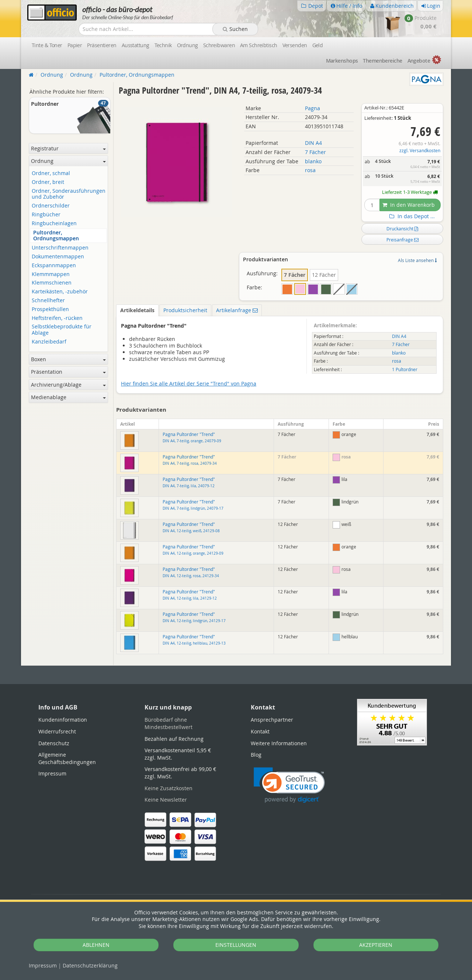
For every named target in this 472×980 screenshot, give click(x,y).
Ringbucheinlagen (54, 224)
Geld (318, 45)
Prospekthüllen (50, 309)
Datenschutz (90, 965)
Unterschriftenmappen (60, 248)
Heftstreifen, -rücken (57, 318)
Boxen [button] (68, 359)
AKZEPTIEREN (376, 945)
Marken (342, 61)
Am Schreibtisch (259, 45)
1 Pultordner (405, 369)
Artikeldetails (137, 310)
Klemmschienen (52, 283)
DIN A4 (313, 143)
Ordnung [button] (68, 161)
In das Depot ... (411, 216)
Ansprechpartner (272, 720)
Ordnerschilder (51, 206)
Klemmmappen (51, 274)
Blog (256, 755)
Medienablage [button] (68, 397)
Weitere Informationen (279, 743)
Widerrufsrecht (57, 731)
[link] (289, 785)
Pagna (313, 108)
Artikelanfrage (237, 310)
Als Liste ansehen (417, 260)
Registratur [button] (68, 148)
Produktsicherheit (185, 310)
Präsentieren (102, 45)
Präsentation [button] (68, 372)
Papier (75, 45)
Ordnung (188, 45)
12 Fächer (324, 275)
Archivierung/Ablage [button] (68, 385)
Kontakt (260, 731)
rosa (310, 170)
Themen (382, 61)
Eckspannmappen (54, 266)
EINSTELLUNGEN (236, 945)
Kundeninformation (63, 720)
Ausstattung (136, 45)
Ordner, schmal (51, 173)
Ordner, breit (48, 182)
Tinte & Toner (47, 45)
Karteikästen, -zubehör (60, 292)
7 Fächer (315, 152)
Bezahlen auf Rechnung (174, 739)
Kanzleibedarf (49, 342)
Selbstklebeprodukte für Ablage (62, 330)
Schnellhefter (48, 301)
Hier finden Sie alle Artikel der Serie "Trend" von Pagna (189, 383)
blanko (313, 161)
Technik (163, 45)
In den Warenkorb (409, 205)
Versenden (295, 45)
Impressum (43, 965)
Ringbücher (46, 215)
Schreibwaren (219, 45)
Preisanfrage (402, 240)
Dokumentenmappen (58, 257)
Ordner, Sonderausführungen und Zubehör (69, 194)
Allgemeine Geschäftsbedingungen (67, 758)
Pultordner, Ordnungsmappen (56, 236)
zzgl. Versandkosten (420, 151)
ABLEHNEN (96, 945)
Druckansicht (402, 229)
